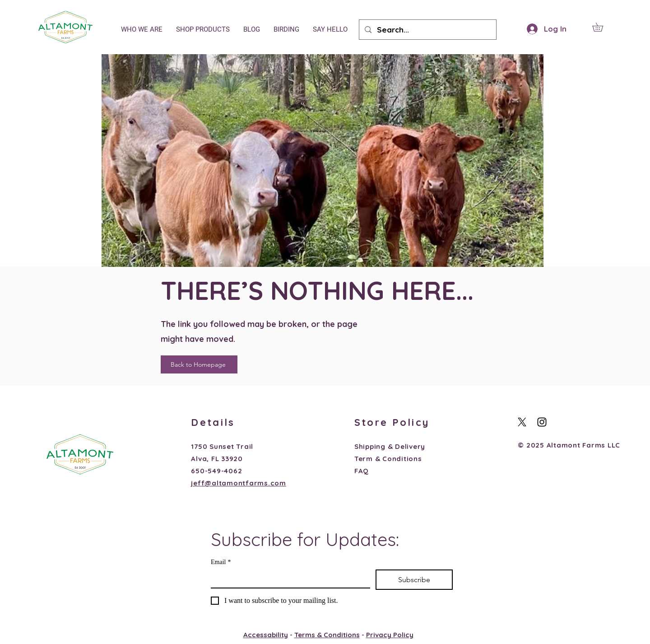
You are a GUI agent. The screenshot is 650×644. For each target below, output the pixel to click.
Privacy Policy (390, 635)
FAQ (362, 471)
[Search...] (427, 30)
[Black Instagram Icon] (542, 422)
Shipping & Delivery (390, 446)
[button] (602, 27)
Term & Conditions (388, 459)
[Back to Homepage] (199, 364)
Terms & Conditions (327, 635)
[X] (522, 422)
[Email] (288, 579)
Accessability (266, 635)
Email (221, 562)
